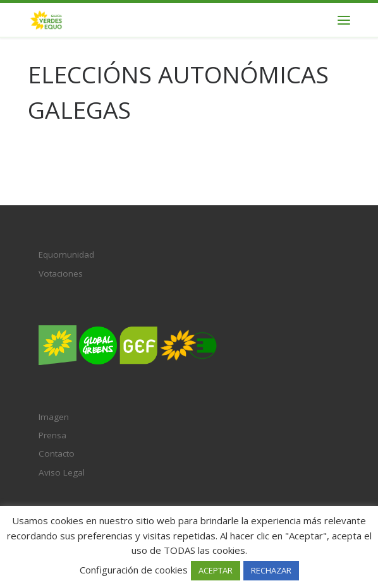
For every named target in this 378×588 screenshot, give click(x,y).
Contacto (57, 453)
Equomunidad (66, 255)
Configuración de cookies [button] (134, 570)
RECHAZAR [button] (271, 570)
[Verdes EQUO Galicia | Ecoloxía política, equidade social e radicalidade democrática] (46, 19)
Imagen (54, 417)
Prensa (52, 435)
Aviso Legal (62, 472)
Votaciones (61, 273)
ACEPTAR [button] (216, 570)
